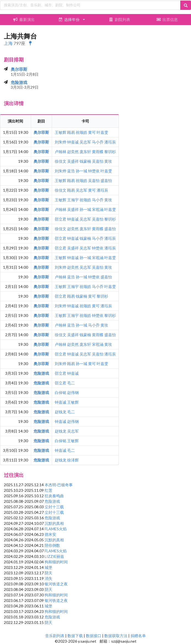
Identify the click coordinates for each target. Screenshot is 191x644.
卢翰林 (61, 152)
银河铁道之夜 (56, 584)
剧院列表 (119, 19)
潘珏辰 (110, 142)
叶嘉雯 (102, 132)
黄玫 (108, 161)
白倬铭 (61, 392)
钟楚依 (94, 171)
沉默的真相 (54, 523)
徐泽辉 (73, 460)
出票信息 (167, 19)
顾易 (71, 132)
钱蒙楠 (85, 161)
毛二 (71, 383)
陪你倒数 (52, 545)
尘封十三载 (54, 507)
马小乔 (98, 142)
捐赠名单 (138, 636)
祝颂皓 (81, 132)
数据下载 (75, 636)
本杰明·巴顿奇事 (59, 485)
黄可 (92, 132)
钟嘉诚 (73, 142)
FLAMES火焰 (56, 529)
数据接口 (94, 636)
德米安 (50, 534)
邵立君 (61, 219)
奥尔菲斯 (19, 69)
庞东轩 (85, 152)
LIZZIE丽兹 (54, 556)
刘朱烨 (61, 142)
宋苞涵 (98, 209)
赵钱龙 (61, 412)
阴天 (48, 573)
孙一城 (81, 171)
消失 (48, 578)
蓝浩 (71, 171)
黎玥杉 (110, 152)
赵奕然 (73, 152)
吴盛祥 (73, 161)
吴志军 (85, 142)
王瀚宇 (73, 200)
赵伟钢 (73, 392)
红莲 (48, 490)
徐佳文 (61, 161)
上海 (8, 43)
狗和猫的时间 (56, 562)
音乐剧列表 (55, 636)
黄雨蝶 (98, 152)
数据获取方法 (116, 636)
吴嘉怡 (98, 161)
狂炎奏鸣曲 (54, 496)
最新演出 (24, 19)
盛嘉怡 (106, 180)
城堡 (48, 567)
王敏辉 (61, 132)
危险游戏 (19, 82)
